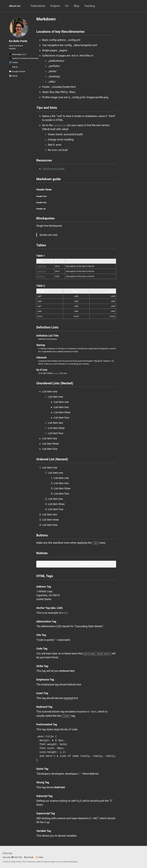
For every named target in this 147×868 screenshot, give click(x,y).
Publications (38, 6)
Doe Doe (41, 276)
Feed (39, 857)
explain (56, 373)
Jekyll (38, 861)
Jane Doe (42, 271)
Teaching (90, 6)
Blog (76, 6)
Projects (55, 6)
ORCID (13, 76)
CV (67, 6)
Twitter (13, 62)
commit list (60, 125)
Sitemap (7, 853)
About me (15, 6)
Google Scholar (17, 71)
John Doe (42, 266)
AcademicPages (49, 861)
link (66, 613)
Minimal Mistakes (70, 861)
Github (13, 67)
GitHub (29, 857)
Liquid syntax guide (53, 169)
